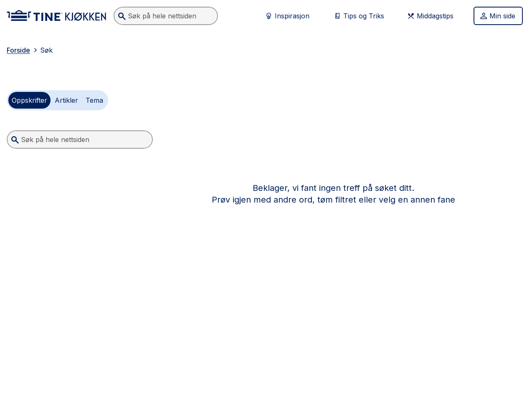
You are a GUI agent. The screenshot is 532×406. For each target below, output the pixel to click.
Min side (497, 16)
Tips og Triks (359, 16)
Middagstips (430, 16)
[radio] (29, 100)
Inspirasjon (287, 16)
